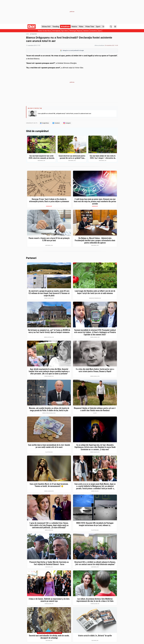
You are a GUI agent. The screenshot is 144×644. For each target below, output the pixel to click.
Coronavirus (93, 31)
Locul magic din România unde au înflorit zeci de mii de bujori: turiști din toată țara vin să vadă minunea (95, 292)
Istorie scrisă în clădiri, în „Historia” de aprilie (95, 636)
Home (27, 34)
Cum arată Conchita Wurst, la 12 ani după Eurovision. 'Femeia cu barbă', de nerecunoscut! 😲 (49, 485)
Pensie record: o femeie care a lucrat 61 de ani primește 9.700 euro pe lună (49, 239)
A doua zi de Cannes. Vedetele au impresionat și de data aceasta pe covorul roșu (49, 600)
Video (81, 26)
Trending (56, 26)
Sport (98, 26)
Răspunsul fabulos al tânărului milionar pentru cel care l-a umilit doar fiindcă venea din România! (95, 409)
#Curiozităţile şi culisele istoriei (49, 633)
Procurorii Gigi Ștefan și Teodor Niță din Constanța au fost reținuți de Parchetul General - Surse (49, 563)
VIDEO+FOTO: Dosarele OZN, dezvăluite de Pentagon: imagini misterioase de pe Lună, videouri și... (95, 524)
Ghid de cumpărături (37, 131)
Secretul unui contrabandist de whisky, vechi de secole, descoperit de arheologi (49, 637)
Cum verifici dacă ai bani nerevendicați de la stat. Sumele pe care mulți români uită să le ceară (49, 446)
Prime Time (90, 26)
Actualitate (65, 26)
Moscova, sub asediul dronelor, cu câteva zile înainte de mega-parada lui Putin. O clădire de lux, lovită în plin (49, 409)
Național (80, 31)
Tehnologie (73, 31)
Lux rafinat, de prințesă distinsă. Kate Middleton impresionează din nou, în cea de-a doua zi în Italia (95, 600)
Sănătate (86, 31)
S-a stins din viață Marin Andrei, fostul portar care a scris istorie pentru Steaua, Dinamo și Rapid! (95, 370)
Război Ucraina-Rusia (45, 31)
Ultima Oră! (46, 26)
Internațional (56, 31)
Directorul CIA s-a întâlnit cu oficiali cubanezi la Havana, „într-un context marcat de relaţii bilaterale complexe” (95, 563)
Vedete (74, 26)
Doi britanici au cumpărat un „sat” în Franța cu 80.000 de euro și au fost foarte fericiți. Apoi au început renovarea (49, 331)
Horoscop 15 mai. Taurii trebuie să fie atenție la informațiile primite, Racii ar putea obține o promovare (49, 200)
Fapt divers (65, 31)
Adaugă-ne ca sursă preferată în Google (72, 51)
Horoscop (49, 206)
